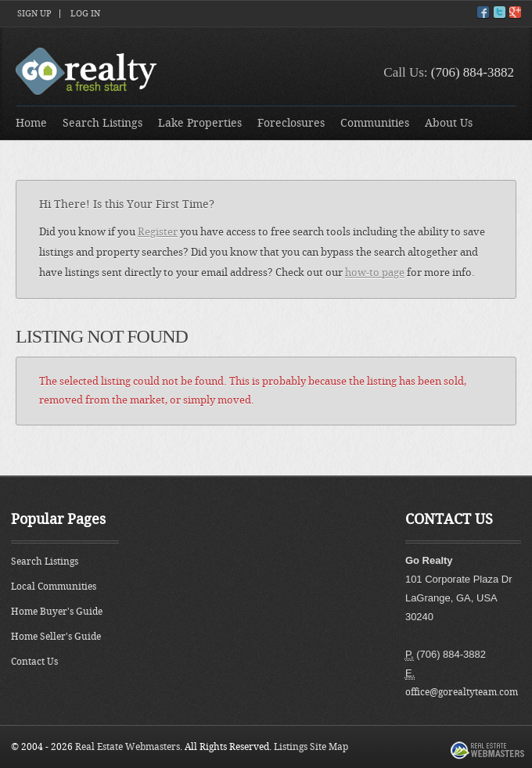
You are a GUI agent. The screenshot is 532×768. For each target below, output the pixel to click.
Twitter (500, 12)
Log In (85, 14)
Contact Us (34, 662)
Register (158, 232)
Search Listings (102, 123)
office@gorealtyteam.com (462, 692)
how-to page (375, 273)
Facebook (483, 12)
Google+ (515, 12)
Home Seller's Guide (56, 637)
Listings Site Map (311, 747)
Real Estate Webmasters (128, 747)
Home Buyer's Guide (57, 612)
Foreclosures (291, 123)
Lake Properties (200, 123)
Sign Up (34, 14)
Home (31, 123)
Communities (375, 123)
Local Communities (54, 587)
